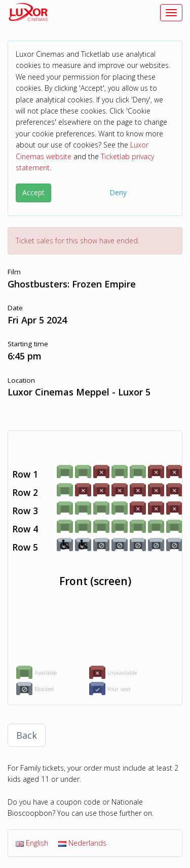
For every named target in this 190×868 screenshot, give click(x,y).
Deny (118, 192)
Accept (33, 192)
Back (27, 735)
